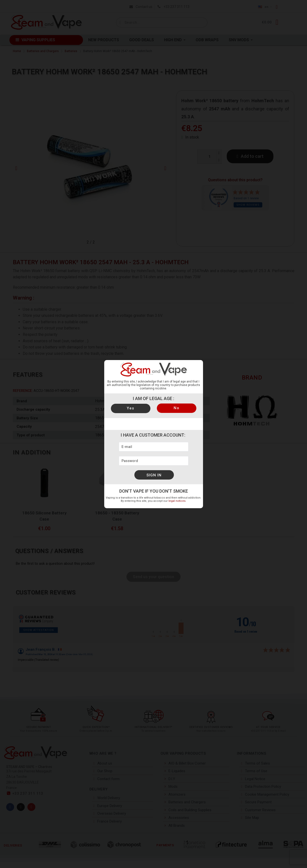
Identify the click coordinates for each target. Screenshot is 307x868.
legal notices (177, 501)
